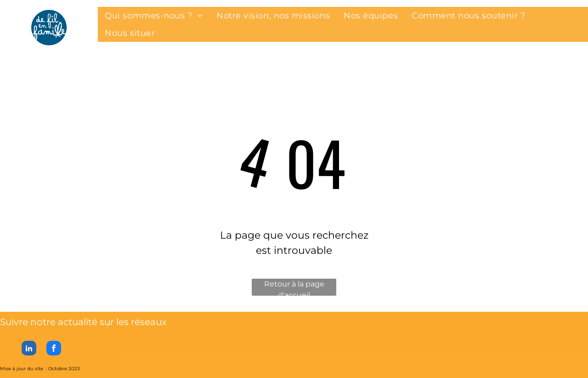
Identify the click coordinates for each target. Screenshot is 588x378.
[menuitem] (154, 16)
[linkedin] (29, 349)
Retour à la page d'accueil (294, 288)
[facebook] (54, 349)
